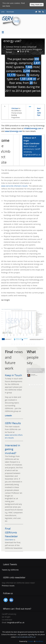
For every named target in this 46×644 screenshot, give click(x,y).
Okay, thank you (37, 5)
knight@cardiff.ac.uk (16, 623)
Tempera (31, 641)
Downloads (10, 12)
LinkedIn (8, 416)
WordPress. (40, 641)
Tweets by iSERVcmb (10, 570)
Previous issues (8, 586)
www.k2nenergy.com (14, 131)
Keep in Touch (13, 375)
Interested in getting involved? (13, 449)
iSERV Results (13, 423)
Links (3, 12)
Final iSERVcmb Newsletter (11, 532)
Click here (9, 540)
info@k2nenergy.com (33, 128)
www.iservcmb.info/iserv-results (14, 186)
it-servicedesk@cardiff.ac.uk (26, 637)
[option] (23, 47)
